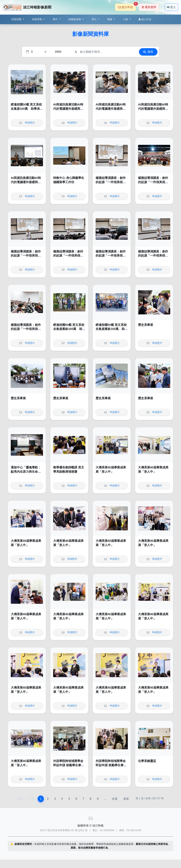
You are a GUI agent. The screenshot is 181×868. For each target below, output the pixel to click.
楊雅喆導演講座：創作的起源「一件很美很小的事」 (111, 182)
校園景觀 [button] (37, 19)
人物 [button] (126, 19)
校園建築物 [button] (75, 19)
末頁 (126, 799)
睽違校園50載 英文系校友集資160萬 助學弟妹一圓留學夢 (27, 109)
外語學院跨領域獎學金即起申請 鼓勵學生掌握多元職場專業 (69, 765)
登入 (171, 7)
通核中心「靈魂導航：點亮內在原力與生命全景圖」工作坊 (26, 472)
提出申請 (127, 6)
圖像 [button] (110, 19)
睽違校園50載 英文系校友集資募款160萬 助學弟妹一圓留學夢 (69, 329)
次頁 (115, 799)
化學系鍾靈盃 (147, 761)
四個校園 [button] (17, 19)
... (105, 799)
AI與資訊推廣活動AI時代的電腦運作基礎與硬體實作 (68, 109)
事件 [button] (56, 19)
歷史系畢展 (146, 325)
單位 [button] (94, 19)
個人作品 (145, 19)
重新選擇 (149, 7)
